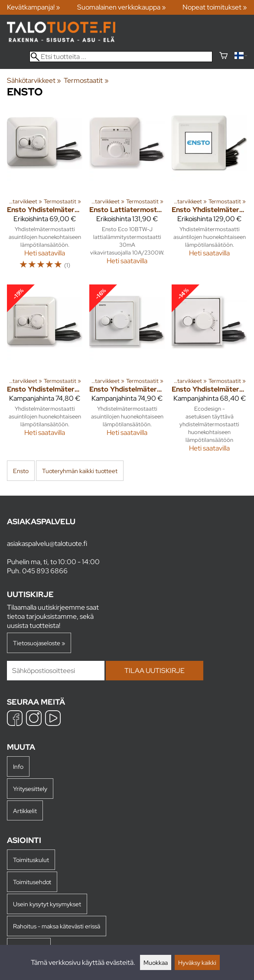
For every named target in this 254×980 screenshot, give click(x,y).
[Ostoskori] (223, 57)
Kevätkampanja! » (34, 7)
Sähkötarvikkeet (34, 80)
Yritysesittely (30, 789)
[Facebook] (15, 719)
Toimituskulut (31, 860)
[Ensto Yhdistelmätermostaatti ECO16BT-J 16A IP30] (45, 191)
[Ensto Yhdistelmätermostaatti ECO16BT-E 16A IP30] (45, 372)
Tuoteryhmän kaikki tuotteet (80, 471)
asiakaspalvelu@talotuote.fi (47, 544)
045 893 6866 (45, 571)
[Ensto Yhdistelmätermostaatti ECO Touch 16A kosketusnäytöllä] (209, 191)
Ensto (21, 471)
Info (18, 766)
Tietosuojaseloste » (39, 643)
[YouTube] (53, 719)
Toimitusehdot (32, 882)
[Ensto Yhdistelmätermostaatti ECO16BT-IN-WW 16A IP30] (209, 372)
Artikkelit (25, 811)
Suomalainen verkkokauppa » (122, 7)
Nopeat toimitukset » (215, 7)
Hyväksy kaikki (197, 962)
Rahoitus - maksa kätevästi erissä (57, 926)
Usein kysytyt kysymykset (47, 904)
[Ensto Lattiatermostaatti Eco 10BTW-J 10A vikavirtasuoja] (127, 191)
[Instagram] (34, 719)
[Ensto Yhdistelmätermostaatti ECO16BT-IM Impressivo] (127, 372)
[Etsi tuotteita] (121, 57)
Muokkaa (156, 962)
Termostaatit (86, 80)
